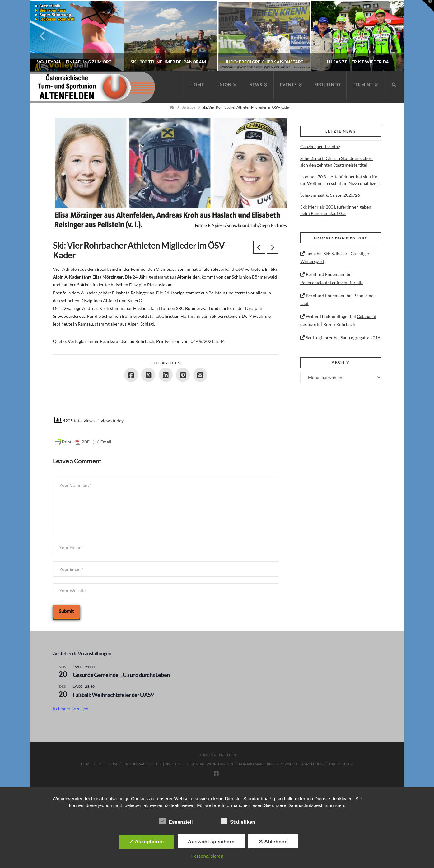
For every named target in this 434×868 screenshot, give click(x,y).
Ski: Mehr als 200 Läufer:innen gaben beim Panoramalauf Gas (336, 210)
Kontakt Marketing (257, 764)
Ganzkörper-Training (320, 146)
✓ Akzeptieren (147, 842)
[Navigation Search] (394, 85)
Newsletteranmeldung (302, 764)
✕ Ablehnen (273, 842)
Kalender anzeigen (71, 708)
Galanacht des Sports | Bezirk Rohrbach (338, 320)
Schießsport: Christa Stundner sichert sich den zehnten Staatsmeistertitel (337, 162)
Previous (43, 36)
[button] (428, 6)
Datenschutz (341, 764)
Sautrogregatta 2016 (360, 338)
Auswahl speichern (211, 842)
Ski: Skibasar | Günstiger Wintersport (335, 257)
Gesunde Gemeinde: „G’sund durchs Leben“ (122, 675)
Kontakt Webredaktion (212, 764)
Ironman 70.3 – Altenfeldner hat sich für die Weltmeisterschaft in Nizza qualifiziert (341, 180)
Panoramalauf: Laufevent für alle (332, 282)
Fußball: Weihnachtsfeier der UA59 (113, 695)
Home (86, 764)
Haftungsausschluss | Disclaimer (154, 764)
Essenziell (176, 822)
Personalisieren (207, 856)
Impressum (107, 764)
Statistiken (238, 822)
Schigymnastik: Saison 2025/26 (330, 195)
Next (390, 36)
